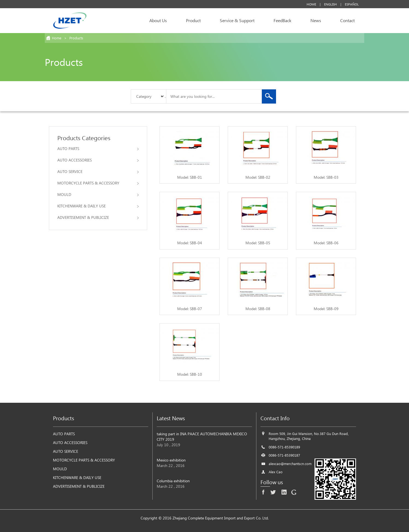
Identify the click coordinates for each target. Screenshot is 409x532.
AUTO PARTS (98, 149)
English (331, 4)
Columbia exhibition (173, 481)
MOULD (98, 194)
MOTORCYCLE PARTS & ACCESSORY (98, 183)
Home (311, 4)
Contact (347, 20)
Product (193, 20)
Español (352, 4)
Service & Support (237, 20)
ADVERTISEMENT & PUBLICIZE (98, 217)
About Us (158, 20)
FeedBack (282, 20)
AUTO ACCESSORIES (98, 160)
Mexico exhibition (171, 460)
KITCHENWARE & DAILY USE (98, 206)
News (316, 20)
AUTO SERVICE (98, 171)
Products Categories (84, 138)
